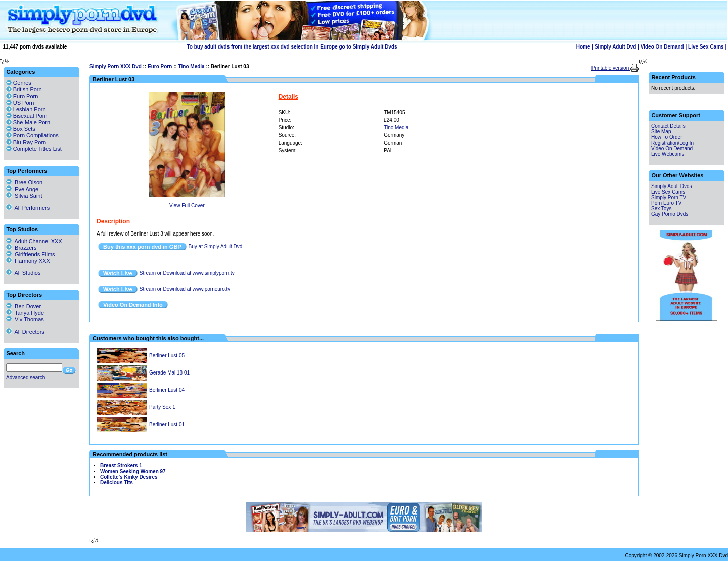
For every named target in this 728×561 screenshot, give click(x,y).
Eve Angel (23, 189)
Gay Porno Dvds (670, 214)
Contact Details (668, 126)
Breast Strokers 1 (121, 466)
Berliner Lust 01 (167, 424)
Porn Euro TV (666, 203)
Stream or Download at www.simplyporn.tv (187, 273)
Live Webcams (668, 154)
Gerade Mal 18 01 (169, 373)
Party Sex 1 (162, 407)
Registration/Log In (672, 143)
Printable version (611, 68)
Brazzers (21, 248)
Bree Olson (24, 182)
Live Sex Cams (706, 47)
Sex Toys (661, 208)
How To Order (667, 137)
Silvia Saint (24, 196)
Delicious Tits (117, 482)
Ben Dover (24, 306)
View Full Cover (187, 205)
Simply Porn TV (669, 197)
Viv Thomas (25, 319)
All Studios (23, 273)
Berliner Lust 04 (167, 390)
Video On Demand (662, 47)
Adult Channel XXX (34, 241)
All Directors (25, 332)
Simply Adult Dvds (672, 186)
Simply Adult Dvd (615, 47)
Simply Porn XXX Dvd (116, 66)
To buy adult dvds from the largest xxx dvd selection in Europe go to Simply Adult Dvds (292, 47)
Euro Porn (160, 66)
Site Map (661, 132)
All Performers (28, 208)
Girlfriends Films (31, 254)
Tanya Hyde (25, 313)
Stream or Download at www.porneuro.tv (185, 289)
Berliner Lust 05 (167, 356)
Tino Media (192, 66)
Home (583, 47)
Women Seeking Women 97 (133, 471)
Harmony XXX (28, 261)
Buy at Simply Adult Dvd (216, 246)
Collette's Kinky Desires (129, 477)
